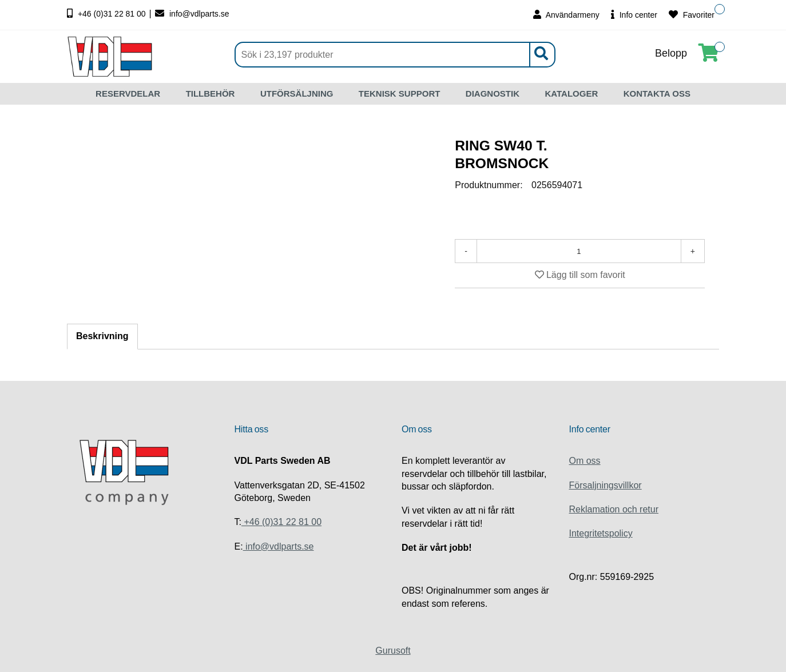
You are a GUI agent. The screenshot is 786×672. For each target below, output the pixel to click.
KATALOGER (571, 94)
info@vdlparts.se (192, 14)
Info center (634, 15)
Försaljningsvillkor (606, 485)
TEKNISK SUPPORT (400, 94)
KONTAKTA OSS (657, 94)
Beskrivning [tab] (102, 336)
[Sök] (395, 55)
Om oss (585, 461)
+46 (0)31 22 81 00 (108, 14)
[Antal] (579, 251)
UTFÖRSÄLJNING (297, 94)
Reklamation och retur (614, 509)
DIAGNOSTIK (493, 94)
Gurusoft (393, 651)
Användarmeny (566, 15)
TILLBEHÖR (211, 94)
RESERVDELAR (128, 94)
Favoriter (692, 15)
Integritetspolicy (601, 533)
